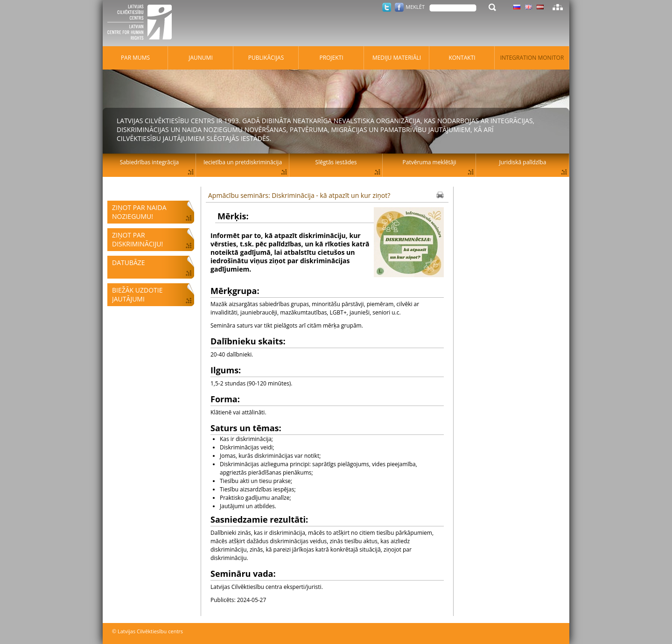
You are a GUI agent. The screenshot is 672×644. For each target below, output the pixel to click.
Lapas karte (558, 7)
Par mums (135, 58)
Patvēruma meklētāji (430, 162)
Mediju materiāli (397, 58)
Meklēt (415, 7)
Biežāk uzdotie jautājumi (137, 294)
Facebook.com (399, 7)
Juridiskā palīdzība (523, 162)
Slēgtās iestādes (336, 162)
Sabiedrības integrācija (149, 162)
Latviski (540, 7)
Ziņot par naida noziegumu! (139, 212)
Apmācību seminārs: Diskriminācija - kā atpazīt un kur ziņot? (299, 195)
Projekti (331, 58)
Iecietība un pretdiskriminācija (243, 162)
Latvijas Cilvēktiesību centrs (142, 23)
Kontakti (462, 58)
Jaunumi (201, 58)
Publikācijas (266, 58)
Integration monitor (532, 58)
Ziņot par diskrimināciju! (137, 239)
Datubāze (129, 262)
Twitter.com (387, 7)
